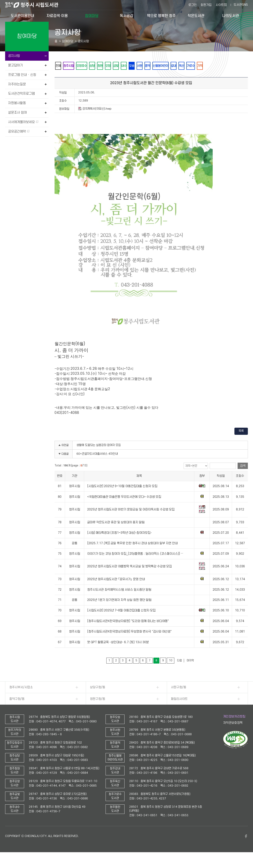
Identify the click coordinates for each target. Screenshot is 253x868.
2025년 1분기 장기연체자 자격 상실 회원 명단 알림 (119, 611)
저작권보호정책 (233, 734)
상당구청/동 (98, 698)
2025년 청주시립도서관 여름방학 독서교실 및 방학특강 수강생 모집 (129, 577)
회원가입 (206, 5)
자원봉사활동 (17, 103)
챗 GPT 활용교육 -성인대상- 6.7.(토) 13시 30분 (118, 653)
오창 (124, 66)
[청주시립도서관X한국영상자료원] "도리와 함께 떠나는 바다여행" (128, 632)
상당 (103, 66)
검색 (243, 477)
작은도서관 (196, 16)
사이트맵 (221, 5)
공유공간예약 (19, 132)
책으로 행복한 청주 (161, 16)
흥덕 (177, 66)
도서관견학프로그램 (21, 94)
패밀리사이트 (179, 710)
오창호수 (89, 66)
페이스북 (246, 847)
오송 (156, 66)
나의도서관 (231, 16)
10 (171, 671)
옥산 (220, 66)
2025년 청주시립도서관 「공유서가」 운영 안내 (116, 590)
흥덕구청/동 (17, 710)
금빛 (135, 66)
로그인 (193, 5)
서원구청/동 (179, 698)
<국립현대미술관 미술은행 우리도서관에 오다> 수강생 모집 (124, 508)
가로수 (232, 66)
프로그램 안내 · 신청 (22, 75)
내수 (145, 66)
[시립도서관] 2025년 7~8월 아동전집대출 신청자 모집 (121, 621)
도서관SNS (241, 5)
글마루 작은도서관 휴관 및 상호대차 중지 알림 (116, 533)
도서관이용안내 (22, 16)
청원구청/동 (98, 710)
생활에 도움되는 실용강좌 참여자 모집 (99, 456)
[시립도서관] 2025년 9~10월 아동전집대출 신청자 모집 (122, 497)
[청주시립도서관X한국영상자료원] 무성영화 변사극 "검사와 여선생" (129, 642)
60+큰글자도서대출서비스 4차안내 (97, 465)
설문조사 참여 (17, 113)
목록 (241, 442)
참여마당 (92, 16)
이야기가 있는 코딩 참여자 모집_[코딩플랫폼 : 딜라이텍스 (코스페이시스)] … (135, 565)
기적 (59, 76)
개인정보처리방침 (234, 727)
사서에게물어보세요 (23, 122)
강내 (210, 66)
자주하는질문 (17, 84)
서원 (167, 66)
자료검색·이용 (57, 16)
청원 (113, 66)
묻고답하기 (16, 65)
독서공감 (126, 16)
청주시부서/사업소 (21, 698)
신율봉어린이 (194, 66)
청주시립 (73, 66)
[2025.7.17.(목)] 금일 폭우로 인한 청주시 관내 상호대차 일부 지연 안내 (132, 554)
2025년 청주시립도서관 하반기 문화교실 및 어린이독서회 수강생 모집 (131, 521)
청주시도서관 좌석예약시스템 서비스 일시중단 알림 (119, 601)
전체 (59, 66)
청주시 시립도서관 (35, 5)
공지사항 (14, 56)
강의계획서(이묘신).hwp (95, 120)
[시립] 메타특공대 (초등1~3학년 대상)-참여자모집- (119, 544)
